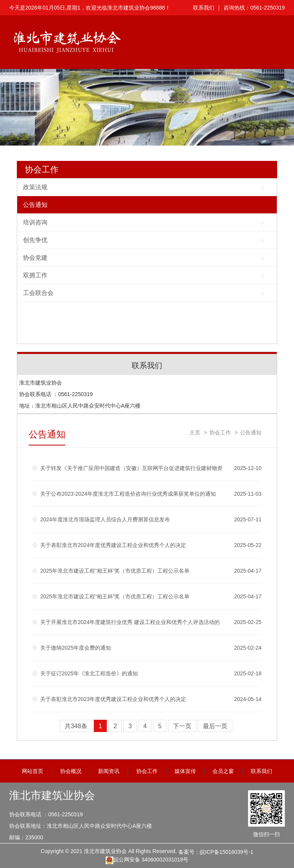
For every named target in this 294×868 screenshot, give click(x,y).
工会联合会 (38, 293)
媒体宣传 (185, 771)
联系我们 (204, 8)
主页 (195, 432)
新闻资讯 (109, 771)
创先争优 (35, 240)
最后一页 (215, 726)
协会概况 (71, 771)
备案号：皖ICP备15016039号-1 (216, 852)
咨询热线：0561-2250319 (254, 8)
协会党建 (35, 258)
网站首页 (33, 771)
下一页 (182, 726)
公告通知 (35, 205)
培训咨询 (35, 222)
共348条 (76, 726)
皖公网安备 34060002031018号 (147, 860)
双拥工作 (35, 275)
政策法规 (35, 187)
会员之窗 (223, 771)
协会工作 (42, 170)
